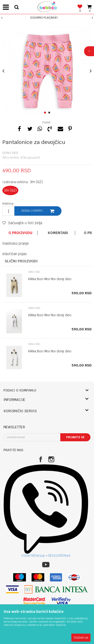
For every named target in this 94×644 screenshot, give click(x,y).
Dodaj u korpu (32, 211)
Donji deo (10, 153)
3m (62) (10, 190)
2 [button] (50, 113)
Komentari (58, 233)
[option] (47, 18)
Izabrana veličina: (22, 182)
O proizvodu (20, 233)
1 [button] (46, 113)
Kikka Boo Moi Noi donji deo (50, 279)
